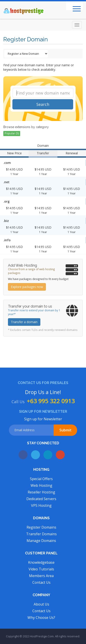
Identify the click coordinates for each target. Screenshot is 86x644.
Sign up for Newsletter (43, 419)
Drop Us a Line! (43, 392)
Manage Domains (41, 541)
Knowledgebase (41, 562)
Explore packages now (27, 287)
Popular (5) (12, 133)
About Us (41, 604)
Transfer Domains (41, 534)
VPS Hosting (41, 505)
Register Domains (41, 527)
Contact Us (41, 582)
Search (43, 104)
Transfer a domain (24, 322)
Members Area (41, 576)
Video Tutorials (41, 569)
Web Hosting (41, 485)
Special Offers (41, 479)
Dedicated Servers (41, 499)
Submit (65, 430)
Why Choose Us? (41, 618)
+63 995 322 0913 (51, 401)
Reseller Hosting (41, 492)
